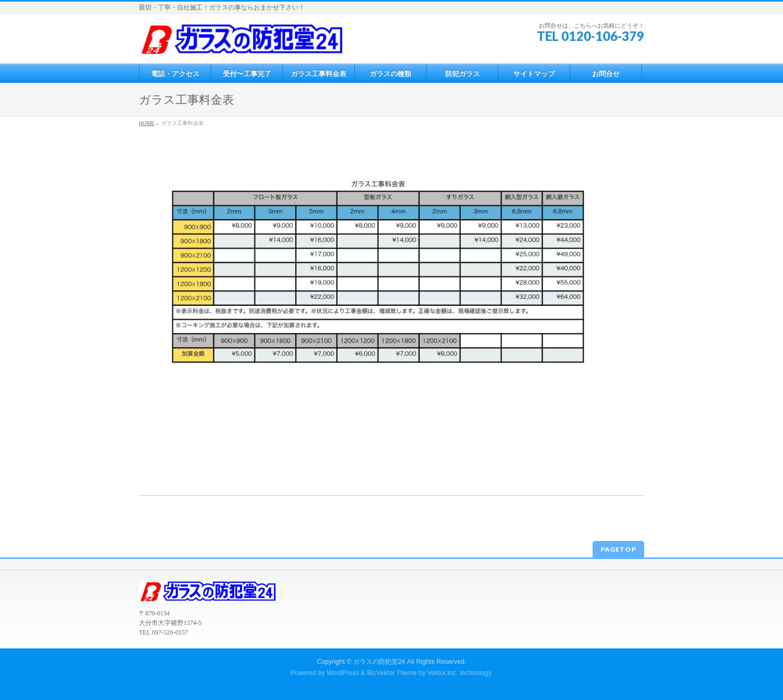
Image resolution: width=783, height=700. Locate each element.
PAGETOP (618, 549)
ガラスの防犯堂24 (379, 662)
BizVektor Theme (392, 673)
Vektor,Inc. (443, 673)
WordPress (343, 673)
